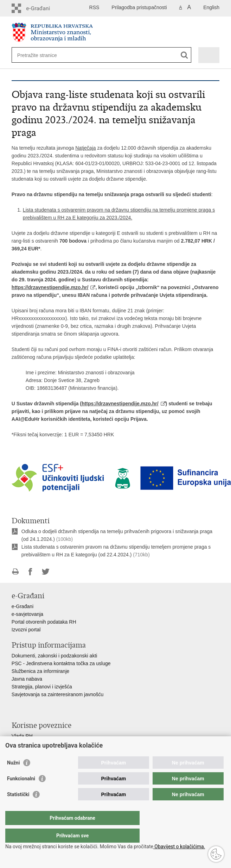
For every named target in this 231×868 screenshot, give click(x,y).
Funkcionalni (21, 793)
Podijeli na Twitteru (46, 572)
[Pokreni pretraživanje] (184, 55)
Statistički (18, 808)
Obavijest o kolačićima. (179, 847)
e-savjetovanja (27, 614)
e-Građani (23, 606)
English (211, 7)
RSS (94, 7)
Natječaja (85, 148)
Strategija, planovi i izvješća (42, 687)
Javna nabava (27, 679)
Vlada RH (22, 736)
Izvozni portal (26, 630)
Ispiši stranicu (15, 572)
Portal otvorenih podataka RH (44, 622)
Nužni (13, 777)
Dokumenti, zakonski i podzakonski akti (54, 656)
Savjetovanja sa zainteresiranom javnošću (57, 694)
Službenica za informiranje (40, 671)
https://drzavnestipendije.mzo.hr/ (50, 287)
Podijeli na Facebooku (30, 572)
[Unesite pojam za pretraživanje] (43, 55)
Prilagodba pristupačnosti (139, 7)
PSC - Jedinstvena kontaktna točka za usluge (61, 663)
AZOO (19, 744)
